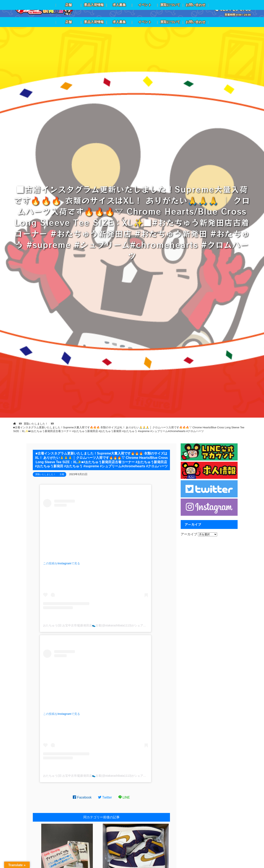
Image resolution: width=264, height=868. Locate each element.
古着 (62, 474)
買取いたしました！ (45, 474)
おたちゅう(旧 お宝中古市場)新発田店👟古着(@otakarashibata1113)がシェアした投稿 (99, 625)
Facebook (82, 797)
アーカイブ (189, 534)
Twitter (105, 797)
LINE (124, 797)
